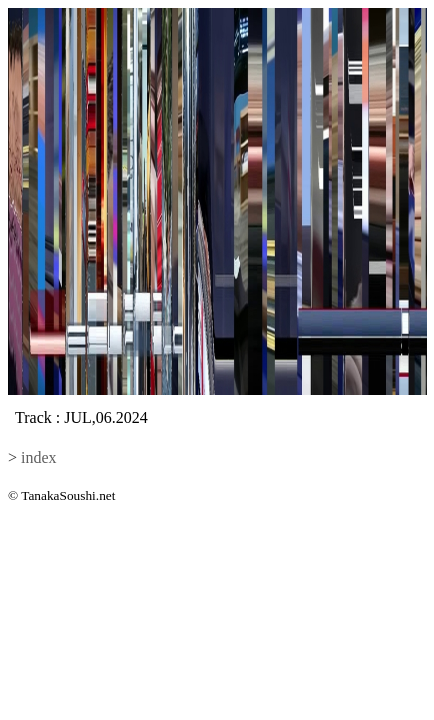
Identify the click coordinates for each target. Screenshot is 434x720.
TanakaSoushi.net (68, 495)
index (39, 457)
